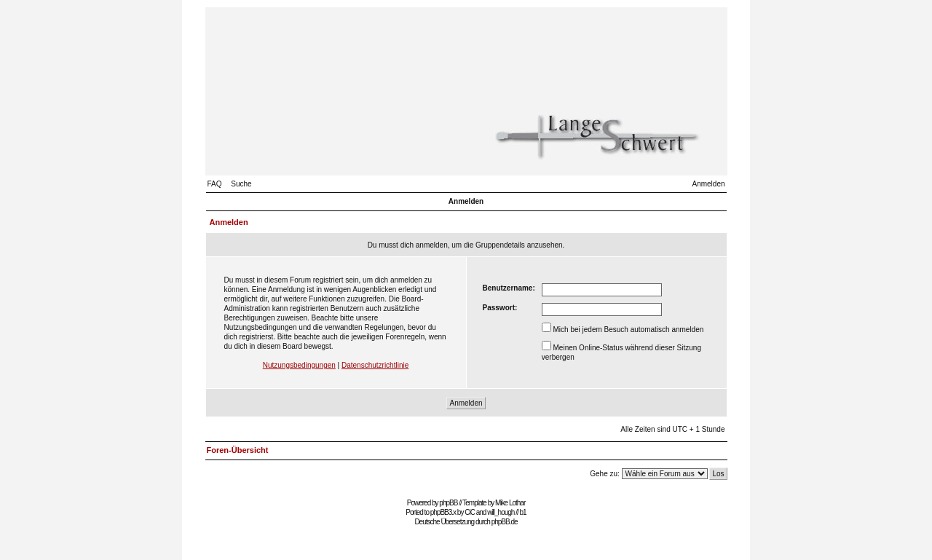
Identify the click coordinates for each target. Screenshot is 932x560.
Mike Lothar (510, 503)
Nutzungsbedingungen (299, 365)
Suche (241, 184)
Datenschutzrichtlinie (375, 365)
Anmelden (708, 184)
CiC (470, 512)
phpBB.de (505, 522)
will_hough (501, 512)
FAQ (215, 184)
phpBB (448, 503)
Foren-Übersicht (238, 450)
